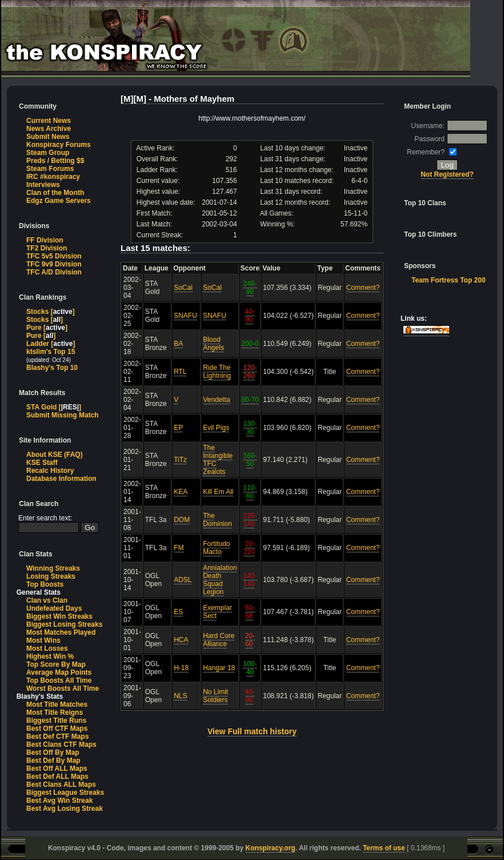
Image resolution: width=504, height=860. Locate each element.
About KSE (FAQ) (55, 455)
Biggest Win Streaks (59, 616)
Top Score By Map (56, 664)
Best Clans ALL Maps (61, 785)
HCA (181, 640)
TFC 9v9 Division (54, 264)
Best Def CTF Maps (57, 736)
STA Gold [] (54, 407)
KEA (180, 492)
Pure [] (47, 328)
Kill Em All (218, 492)
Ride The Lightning (217, 372)
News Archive (49, 129)
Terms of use (384, 848)
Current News (49, 121)
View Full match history (252, 731)
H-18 (181, 668)
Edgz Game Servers (59, 201)
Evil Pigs (216, 428)
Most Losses (47, 648)
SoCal (183, 288)
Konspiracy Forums (59, 145)
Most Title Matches (57, 704)
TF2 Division (47, 248)
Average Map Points (59, 672)
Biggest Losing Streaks (64, 624)
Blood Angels (213, 344)
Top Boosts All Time (59, 680)
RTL (180, 372)
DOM (182, 520)
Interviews (43, 185)
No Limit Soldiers (215, 696)
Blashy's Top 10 (52, 368)
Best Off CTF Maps (57, 728)
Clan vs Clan (47, 600)
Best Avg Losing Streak (65, 809)
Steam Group (48, 153)
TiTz (180, 460)
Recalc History (50, 471)
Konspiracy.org (271, 848)
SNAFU (185, 316)
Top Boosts (45, 584)
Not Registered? (447, 174)
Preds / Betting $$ (55, 161)
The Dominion (217, 520)
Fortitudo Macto (216, 548)
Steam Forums (50, 169)
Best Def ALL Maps (57, 777)
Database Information (61, 479)
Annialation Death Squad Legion (220, 580)
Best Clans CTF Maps (61, 744)
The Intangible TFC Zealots (218, 460)
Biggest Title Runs (56, 720)
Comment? (363, 288)
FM (179, 548)
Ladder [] (51, 344)
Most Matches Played (61, 632)
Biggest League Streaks (65, 793)
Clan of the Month (55, 193)
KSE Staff (42, 463)
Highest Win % (50, 656)
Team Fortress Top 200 (449, 280)
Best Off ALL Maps (57, 769)
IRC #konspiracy (53, 177)
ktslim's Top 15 (51, 352)
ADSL (183, 580)
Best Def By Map (53, 761)
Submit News (48, 137)
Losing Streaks (51, 576)
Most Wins (43, 640)
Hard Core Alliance (219, 640)
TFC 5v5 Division (54, 256)
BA (178, 344)
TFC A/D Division (54, 272)
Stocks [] (51, 312)
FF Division (45, 240)
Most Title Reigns (55, 712)
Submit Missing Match (63, 415)
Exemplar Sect (217, 612)
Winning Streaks (53, 568)
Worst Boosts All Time (63, 688)
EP (178, 428)
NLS (180, 696)
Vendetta (216, 400)
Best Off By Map (53, 752)
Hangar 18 (219, 668)
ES (178, 612)
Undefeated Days (54, 608)
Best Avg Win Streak (59, 801)
